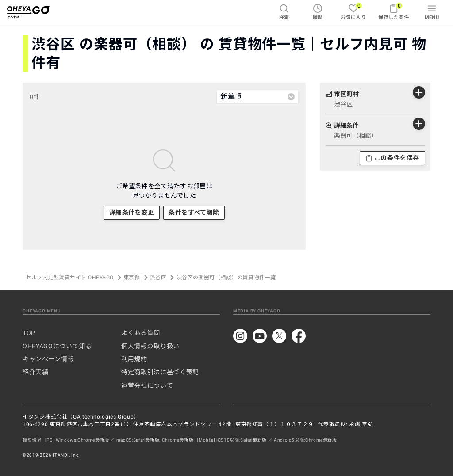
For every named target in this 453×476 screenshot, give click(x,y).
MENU (432, 12)
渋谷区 (158, 278)
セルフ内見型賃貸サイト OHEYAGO (69, 278)
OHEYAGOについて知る (57, 346)
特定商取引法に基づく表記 (160, 372)
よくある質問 (141, 333)
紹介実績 (36, 372)
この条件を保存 (392, 158)
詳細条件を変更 (132, 213)
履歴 (318, 12)
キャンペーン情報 (48, 359)
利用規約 (134, 359)
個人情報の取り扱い (150, 346)
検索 (284, 12)
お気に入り (353, 11)
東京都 (132, 278)
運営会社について (147, 385)
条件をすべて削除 (194, 213)
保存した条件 (393, 11)
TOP (29, 333)
